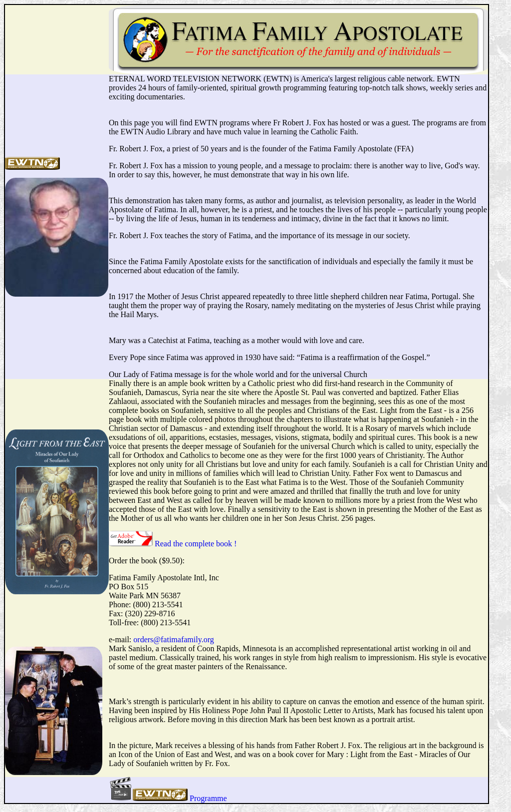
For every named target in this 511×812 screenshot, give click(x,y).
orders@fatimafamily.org (173, 639)
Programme (208, 798)
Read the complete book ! (196, 544)
